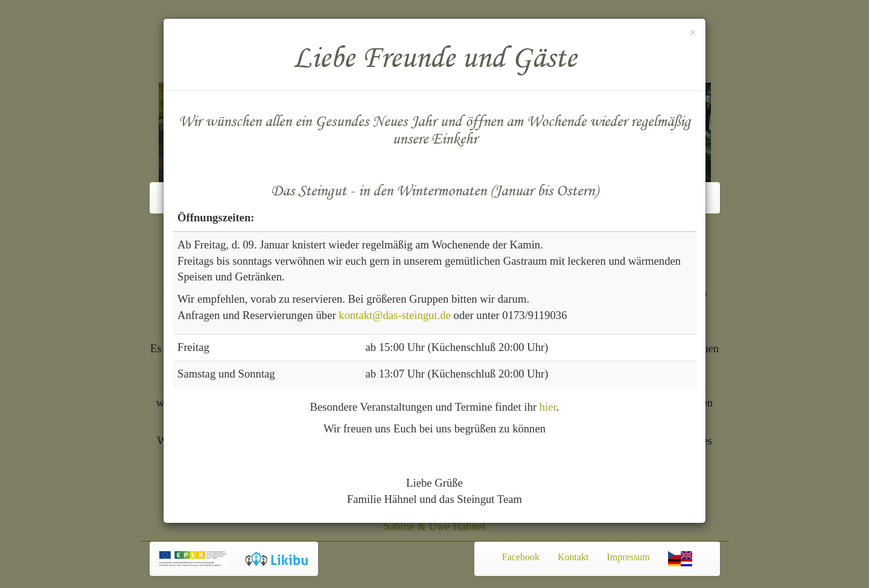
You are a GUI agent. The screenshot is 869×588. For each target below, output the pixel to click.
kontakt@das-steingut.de (395, 315)
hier (548, 407)
